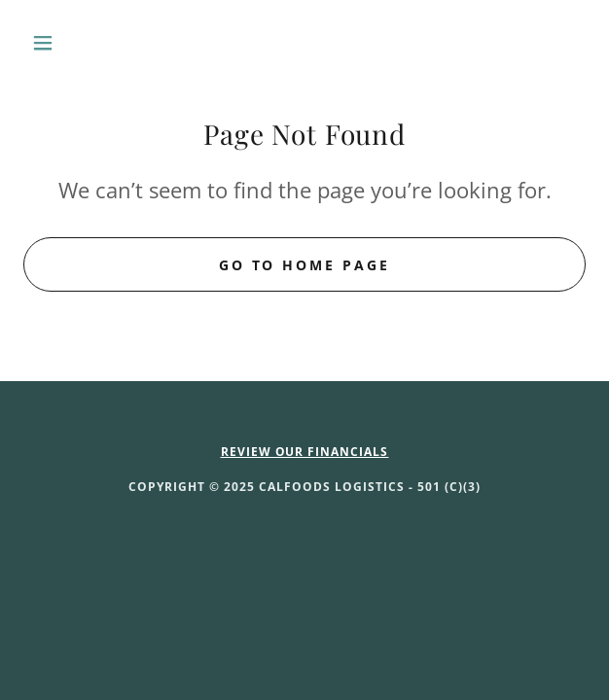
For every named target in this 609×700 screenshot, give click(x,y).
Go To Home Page (305, 265)
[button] (66, 43)
